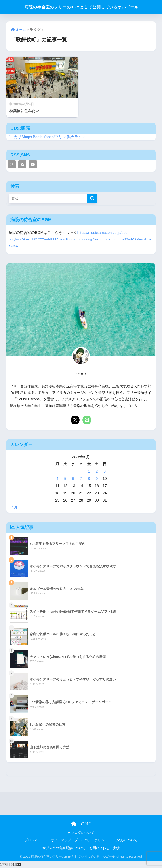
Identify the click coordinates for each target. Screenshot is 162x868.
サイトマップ (61, 840)
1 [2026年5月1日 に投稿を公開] (89, 471)
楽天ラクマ (77, 137)
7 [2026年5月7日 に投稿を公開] (81, 479)
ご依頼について (126, 840)
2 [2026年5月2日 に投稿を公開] (97, 471)
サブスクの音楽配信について (64, 848)
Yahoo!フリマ (55, 137)
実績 (116, 848)
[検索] (92, 198)
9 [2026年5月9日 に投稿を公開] (97, 479)
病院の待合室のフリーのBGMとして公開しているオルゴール (81, 7)
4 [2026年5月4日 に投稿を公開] (57, 479)
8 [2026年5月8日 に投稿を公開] (89, 479)
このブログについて (79, 833)
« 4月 (13, 507)
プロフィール (34, 840)
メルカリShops (19, 137)
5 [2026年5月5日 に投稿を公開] (65, 479)
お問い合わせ (99, 848)
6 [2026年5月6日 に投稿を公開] (73, 479)
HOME (81, 824)
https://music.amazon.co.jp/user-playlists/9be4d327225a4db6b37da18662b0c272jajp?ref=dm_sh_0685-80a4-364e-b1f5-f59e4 (81, 239)
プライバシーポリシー (91, 840)
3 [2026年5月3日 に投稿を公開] (105, 471)
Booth (38, 137)
